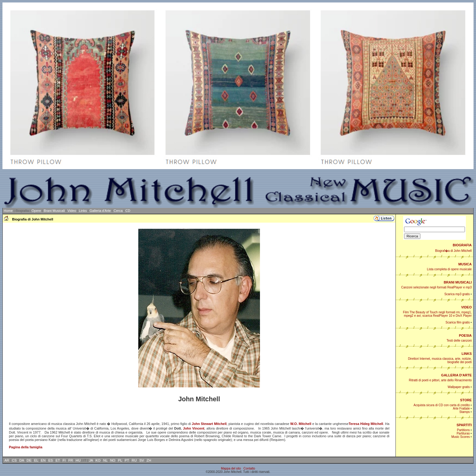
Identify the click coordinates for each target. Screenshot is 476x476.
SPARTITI (464, 425)
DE (29, 460)
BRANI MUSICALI (458, 282)
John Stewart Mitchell (209, 424)
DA (22, 460)
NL (105, 460)
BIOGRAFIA (462, 245)
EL (36, 460)
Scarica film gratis (458, 322)
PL (120, 460)
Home (8, 211)
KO (98, 460)
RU (134, 460)
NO (113, 460)
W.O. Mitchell (301, 424)
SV (142, 460)
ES (51, 460)
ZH (149, 460)
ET (58, 460)
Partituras (463, 433)
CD (128, 211)
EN (43, 460)
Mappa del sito (231, 468)
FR (71, 460)
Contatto (249, 468)
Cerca (118, 211)
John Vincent (194, 428)
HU (78, 460)
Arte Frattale (461, 409)
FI (64, 460)
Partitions (463, 430)
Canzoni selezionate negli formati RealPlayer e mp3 (436, 287)
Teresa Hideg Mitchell (366, 424)
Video (72, 211)
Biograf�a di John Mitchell (453, 251)
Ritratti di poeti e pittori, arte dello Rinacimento (440, 380)
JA (91, 460)
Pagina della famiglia (26, 447)
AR (7, 460)
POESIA (465, 335)
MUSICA (465, 264)
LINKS (467, 354)
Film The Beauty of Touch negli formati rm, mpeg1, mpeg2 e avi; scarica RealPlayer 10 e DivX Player (437, 314)
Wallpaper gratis (459, 387)
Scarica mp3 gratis (457, 294)
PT (127, 460)
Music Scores (461, 437)
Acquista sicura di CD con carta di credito (442, 405)
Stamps (465, 412)
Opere (36, 211)
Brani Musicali (54, 211)
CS (14, 460)
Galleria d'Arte (100, 211)
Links (83, 211)
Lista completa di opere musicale (449, 269)
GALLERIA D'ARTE (456, 375)
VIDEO (466, 307)
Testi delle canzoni (459, 341)
